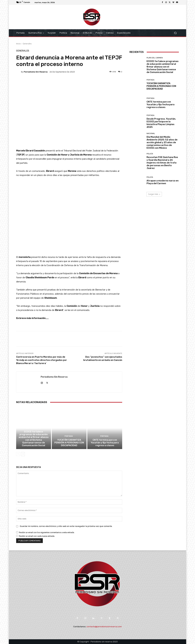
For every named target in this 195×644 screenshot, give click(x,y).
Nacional (151, 134)
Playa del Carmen (33, 428)
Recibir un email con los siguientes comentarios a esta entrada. (47, 532)
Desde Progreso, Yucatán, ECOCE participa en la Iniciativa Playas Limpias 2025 (161, 123)
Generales (27, 44)
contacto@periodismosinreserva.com (104, 627)
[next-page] (23, 454)
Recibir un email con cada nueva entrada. (37, 536)
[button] (175, 33)
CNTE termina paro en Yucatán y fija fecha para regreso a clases (105, 443)
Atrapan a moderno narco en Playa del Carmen (163, 182)
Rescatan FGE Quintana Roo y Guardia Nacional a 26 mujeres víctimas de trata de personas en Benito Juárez (162, 163)
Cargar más (154, 194)
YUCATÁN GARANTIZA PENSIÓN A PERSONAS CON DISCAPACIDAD (69, 443)
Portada (69, 436)
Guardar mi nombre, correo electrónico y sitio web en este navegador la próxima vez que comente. (66, 526)
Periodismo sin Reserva (36, 72)
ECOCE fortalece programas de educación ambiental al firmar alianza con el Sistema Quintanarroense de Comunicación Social (34, 439)
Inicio (18, 44)
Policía (150, 154)
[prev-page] (18, 454)
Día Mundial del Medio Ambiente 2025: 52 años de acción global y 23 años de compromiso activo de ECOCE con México (162, 142)
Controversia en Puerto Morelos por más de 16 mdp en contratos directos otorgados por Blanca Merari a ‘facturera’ (42, 360)
